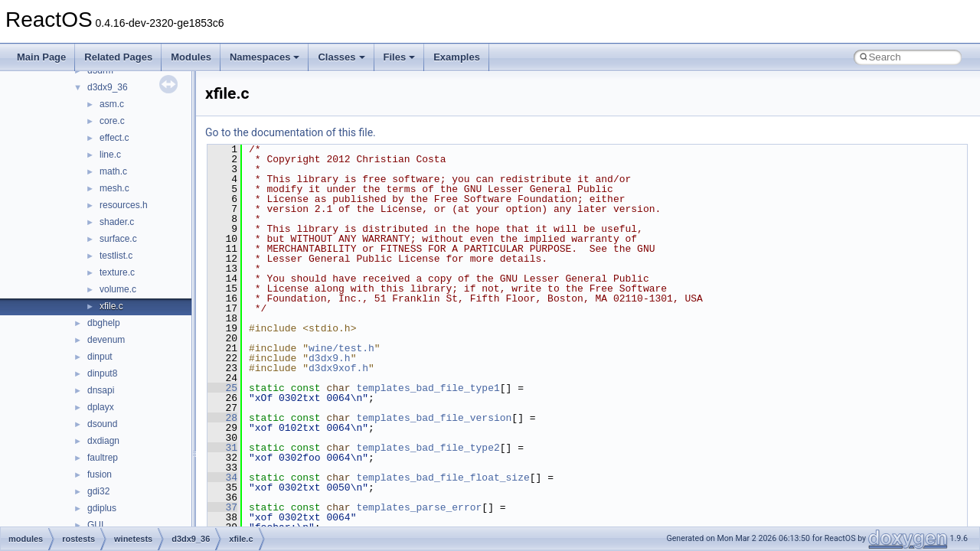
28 (222, 418)
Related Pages (118, 57)
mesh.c (114, 188)
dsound (102, 424)
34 (222, 478)
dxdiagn (103, 441)
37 (222, 507)
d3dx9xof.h (338, 368)
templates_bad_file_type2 (428, 448)
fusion (100, 474)
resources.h (124, 205)
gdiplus (102, 508)
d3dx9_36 (108, 87)
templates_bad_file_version (434, 418)
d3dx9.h (330, 358)
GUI (95, 525)
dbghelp (104, 323)
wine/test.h (341, 348)
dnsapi (101, 390)
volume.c (118, 289)
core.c (112, 121)
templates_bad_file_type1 (428, 388)
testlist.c (116, 256)
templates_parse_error (419, 507)
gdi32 (98, 491)
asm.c (112, 104)
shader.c (117, 222)
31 (222, 448)
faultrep (103, 458)
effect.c (114, 138)
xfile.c (111, 306)
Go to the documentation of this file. (291, 132)
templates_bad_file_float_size (443, 478)
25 (222, 388)
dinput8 (102, 373)
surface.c (118, 239)
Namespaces (265, 57)
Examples (457, 57)
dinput (100, 357)
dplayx (101, 407)
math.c (113, 171)
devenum (106, 340)
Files (400, 57)
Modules (191, 57)
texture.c (117, 272)
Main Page (41, 57)
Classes (341, 57)
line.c (110, 155)
